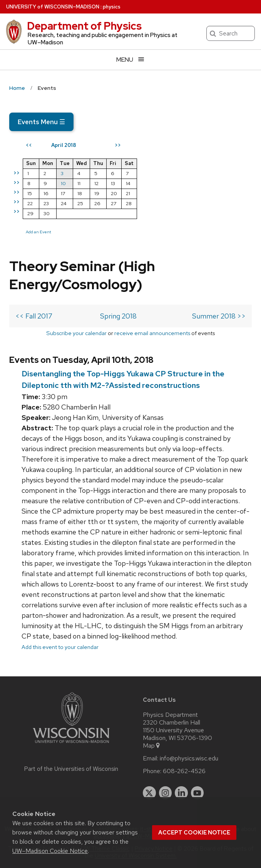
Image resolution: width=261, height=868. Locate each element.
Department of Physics (84, 26)
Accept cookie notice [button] (194, 833)
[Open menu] (130, 60)
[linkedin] (181, 793)
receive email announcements (152, 333)
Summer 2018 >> (219, 316)
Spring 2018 (118, 316)
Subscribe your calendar (76, 333)
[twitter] (149, 793)
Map (152, 746)
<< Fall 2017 (34, 316)
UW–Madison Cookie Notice (50, 851)
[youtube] (197, 793)
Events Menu (41, 122)
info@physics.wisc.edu (189, 758)
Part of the (71, 769)
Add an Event (38, 232)
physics (112, 7)
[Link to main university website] (71, 744)
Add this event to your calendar (60, 647)
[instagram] (166, 793)
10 (63, 183)
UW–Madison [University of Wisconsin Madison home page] (53, 7)
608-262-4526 (184, 771)
